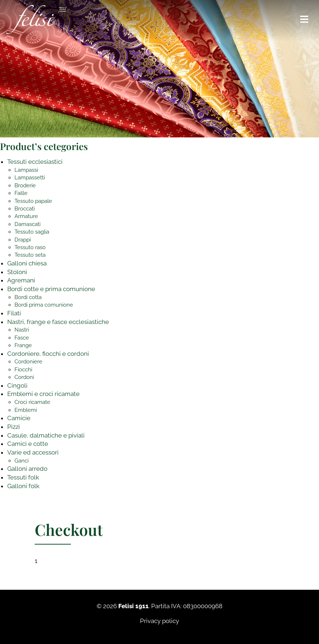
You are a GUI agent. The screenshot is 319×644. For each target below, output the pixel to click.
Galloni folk (23, 486)
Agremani (21, 280)
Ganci (22, 461)
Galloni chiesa (27, 263)
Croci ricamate (32, 402)
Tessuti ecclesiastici (35, 162)
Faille (21, 193)
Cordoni (24, 377)
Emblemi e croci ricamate (43, 394)
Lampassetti (30, 178)
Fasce (22, 338)
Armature (26, 216)
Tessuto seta (30, 255)
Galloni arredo (27, 469)
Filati (14, 313)
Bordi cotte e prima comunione (51, 289)
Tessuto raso (30, 247)
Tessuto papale (33, 201)
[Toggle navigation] (305, 20)
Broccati (25, 209)
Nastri (22, 330)
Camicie (19, 418)
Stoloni (17, 272)
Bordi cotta (28, 297)
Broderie (25, 185)
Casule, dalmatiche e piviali (46, 435)
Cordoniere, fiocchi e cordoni (48, 354)
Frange (23, 345)
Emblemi (26, 410)
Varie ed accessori (33, 452)
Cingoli (17, 385)
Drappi (23, 240)
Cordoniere (28, 362)
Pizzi (14, 427)
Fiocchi (23, 370)
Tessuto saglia (32, 232)
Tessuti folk (23, 477)
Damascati (27, 224)
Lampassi (26, 170)
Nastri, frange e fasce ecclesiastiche (58, 322)
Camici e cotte (28, 444)
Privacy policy (159, 621)
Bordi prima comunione (44, 305)
